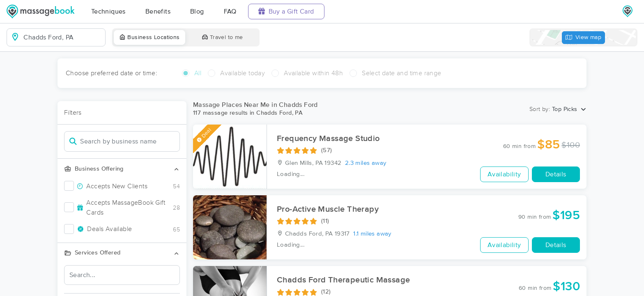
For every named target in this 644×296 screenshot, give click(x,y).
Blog (197, 12)
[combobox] (63, 37)
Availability (504, 174)
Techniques (108, 12)
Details (556, 174)
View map (584, 38)
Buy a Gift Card (286, 11)
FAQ (230, 12)
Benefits (158, 12)
